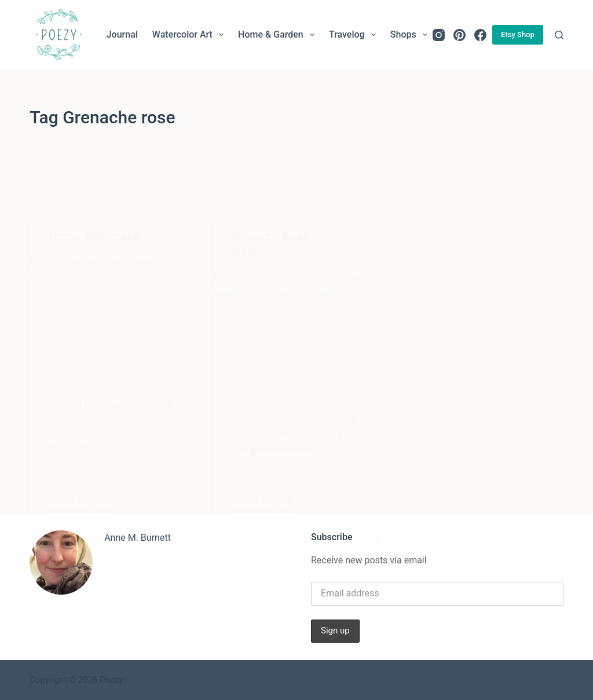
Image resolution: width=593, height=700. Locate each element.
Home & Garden (279, 35)
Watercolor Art (190, 35)
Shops (411, 35)
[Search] (559, 35)
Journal (122, 34)
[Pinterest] (460, 35)
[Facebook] (480, 35)
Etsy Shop (518, 34)
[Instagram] (439, 35)
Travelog (355, 35)
